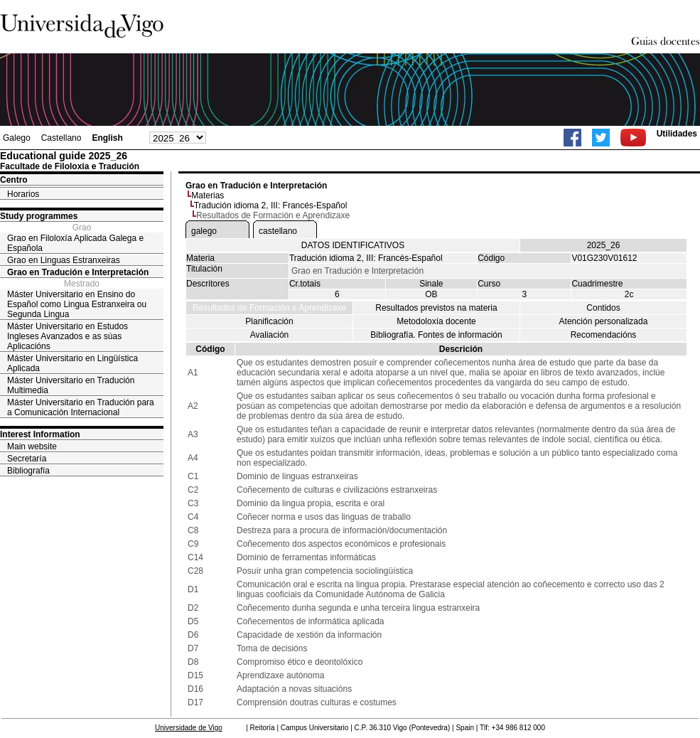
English (107, 138)
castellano (278, 231)
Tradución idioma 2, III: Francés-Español (271, 205)
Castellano (61, 138)
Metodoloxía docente (436, 321)
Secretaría (27, 459)
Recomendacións (604, 335)
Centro (14, 180)
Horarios (23, 194)
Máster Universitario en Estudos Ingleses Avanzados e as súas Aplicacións (68, 336)
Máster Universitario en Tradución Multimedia (71, 385)
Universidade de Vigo (189, 728)
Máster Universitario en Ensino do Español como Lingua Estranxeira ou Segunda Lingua (77, 304)
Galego (17, 138)
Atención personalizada (604, 321)
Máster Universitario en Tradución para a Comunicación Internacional (81, 407)
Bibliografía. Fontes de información (436, 335)
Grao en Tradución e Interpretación (78, 272)
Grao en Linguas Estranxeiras (64, 260)
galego (204, 231)
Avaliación (269, 335)
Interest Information (40, 434)
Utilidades (677, 134)
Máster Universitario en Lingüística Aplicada (72, 363)
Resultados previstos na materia (436, 308)
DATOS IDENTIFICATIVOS (353, 245)
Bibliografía (28, 471)
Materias (208, 196)
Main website (32, 446)
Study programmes (39, 216)
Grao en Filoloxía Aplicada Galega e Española (75, 243)
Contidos (603, 308)
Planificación (269, 321)
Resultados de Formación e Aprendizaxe (269, 308)
